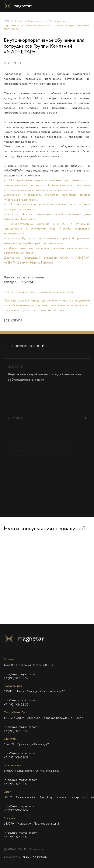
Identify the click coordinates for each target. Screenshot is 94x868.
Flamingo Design (35, 858)
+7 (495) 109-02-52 (16, 678)
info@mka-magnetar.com (21, 674)
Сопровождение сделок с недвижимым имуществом (38, 296)
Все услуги (13, 325)
